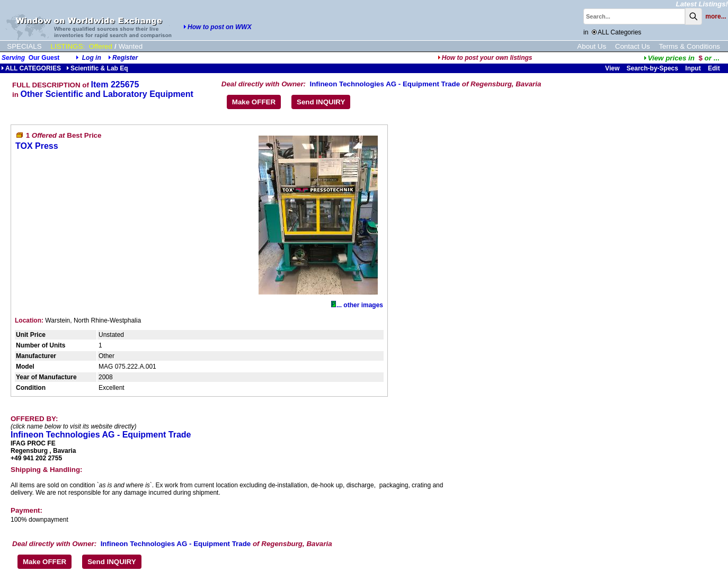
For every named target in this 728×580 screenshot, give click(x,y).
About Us (592, 46)
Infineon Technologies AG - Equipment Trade (385, 84)
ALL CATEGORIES (31, 68)
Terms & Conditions (689, 46)
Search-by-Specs (652, 68)
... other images (357, 305)
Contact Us (633, 46)
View (612, 68)
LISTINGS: (68, 46)
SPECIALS (24, 46)
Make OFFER (254, 102)
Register (125, 58)
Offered (101, 46)
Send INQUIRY (321, 102)
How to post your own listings (485, 58)
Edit (715, 68)
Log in (92, 58)
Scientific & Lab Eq (97, 68)
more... (716, 16)
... (682, 58)
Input (693, 68)
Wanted (131, 46)
